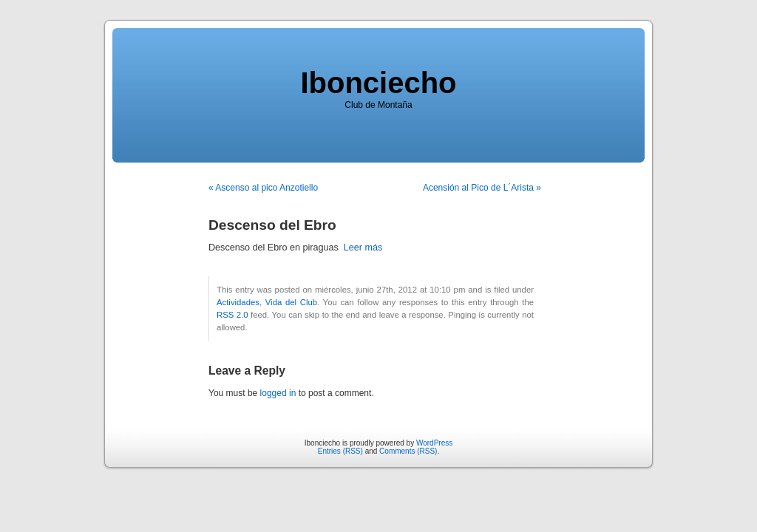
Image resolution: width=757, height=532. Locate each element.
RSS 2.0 (232, 315)
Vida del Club (291, 302)
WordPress (434, 443)
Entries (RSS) (340, 451)
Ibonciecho (378, 83)
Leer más (363, 248)
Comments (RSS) (408, 451)
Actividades (238, 302)
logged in (278, 393)
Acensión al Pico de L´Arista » (482, 188)
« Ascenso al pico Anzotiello (263, 188)
